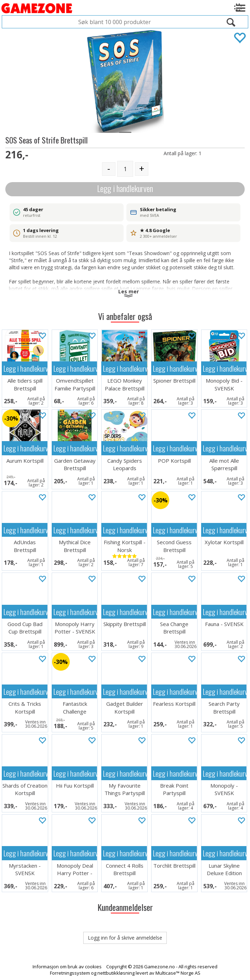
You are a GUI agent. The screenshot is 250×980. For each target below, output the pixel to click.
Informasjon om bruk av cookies (67, 967)
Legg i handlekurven (125, 188)
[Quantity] (125, 169)
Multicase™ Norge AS (178, 973)
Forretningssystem (70, 973)
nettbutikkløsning (116, 973)
